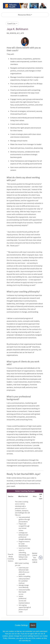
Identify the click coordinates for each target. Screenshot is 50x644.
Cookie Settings (21, 625)
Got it (33, 625)
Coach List (12, 23)
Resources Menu (24, 15)
